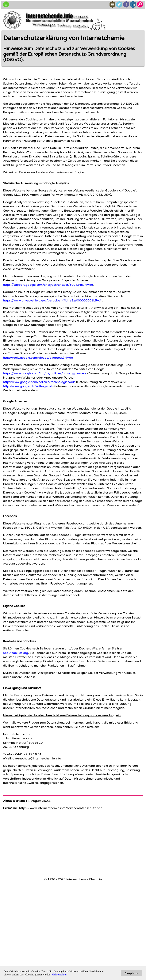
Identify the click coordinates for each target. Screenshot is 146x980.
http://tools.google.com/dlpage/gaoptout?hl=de (38, 358)
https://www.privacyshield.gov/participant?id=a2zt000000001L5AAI (53, 301)
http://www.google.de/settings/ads (28, 386)
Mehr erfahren (59, 975)
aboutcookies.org (16, 653)
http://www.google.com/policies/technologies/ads (39, 382)
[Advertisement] (73, 846)
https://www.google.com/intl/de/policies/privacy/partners (45, 373)
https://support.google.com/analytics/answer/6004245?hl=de (48, 285)
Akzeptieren (131, 973)
